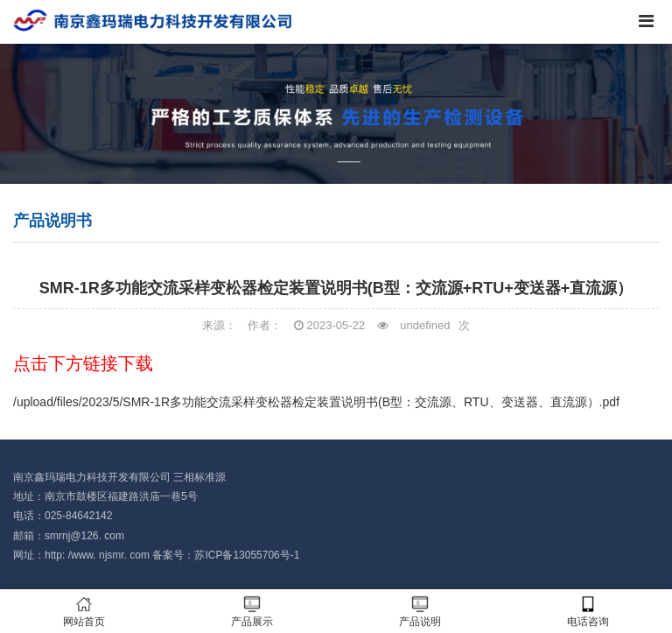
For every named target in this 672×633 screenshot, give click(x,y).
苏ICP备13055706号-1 (247, 555)
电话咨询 (588, 612)
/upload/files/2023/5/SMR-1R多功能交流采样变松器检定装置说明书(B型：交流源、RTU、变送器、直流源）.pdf (316, 402)
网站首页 (84, 612)
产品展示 (252, 612)
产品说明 (420, 612)
